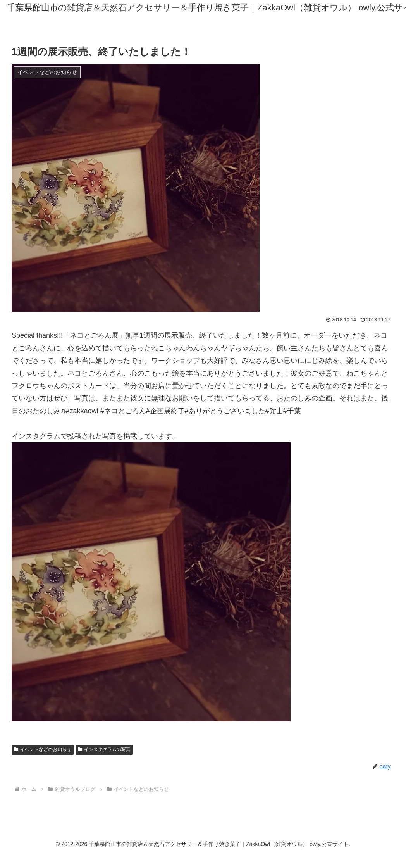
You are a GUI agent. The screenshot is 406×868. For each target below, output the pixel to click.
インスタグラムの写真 (104, 749)
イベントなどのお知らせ (43, 749)
